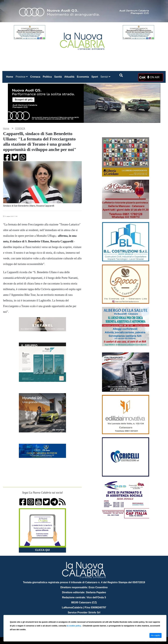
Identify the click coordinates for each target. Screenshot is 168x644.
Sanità (58, 77)
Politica (47, 77)
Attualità (69, 77)
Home (10, 76)
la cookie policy (74, 626)
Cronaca (35, 77)
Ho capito (156, 635)
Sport (95, 77)
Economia (83, 77)
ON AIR (153, 77)
